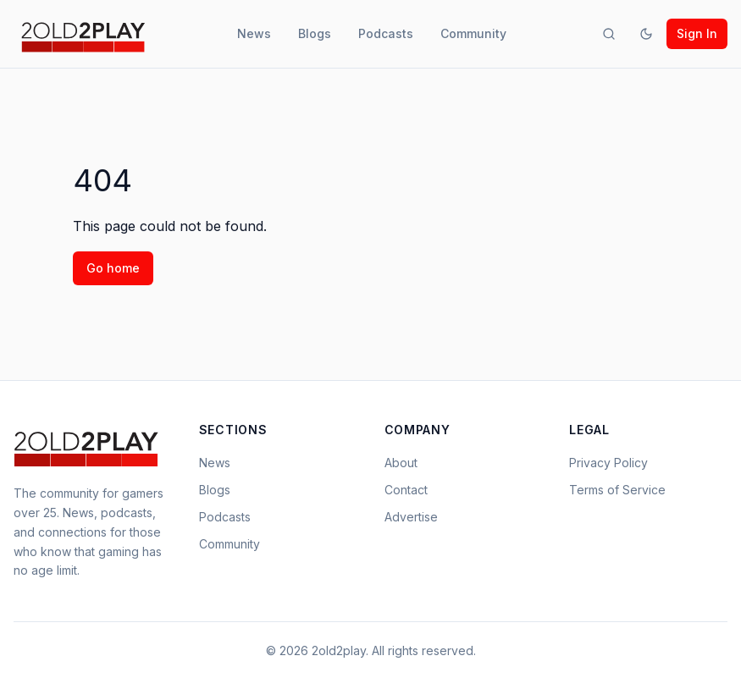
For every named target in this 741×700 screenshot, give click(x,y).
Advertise (411, 517)
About (401, 463)
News (254, 33)
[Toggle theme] (646, 34)
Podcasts (386, 33)
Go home (113, 268)
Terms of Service (617, 490)
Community (473, 33)
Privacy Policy (608, 463)
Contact (406, 490)
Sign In (697, 33)
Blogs (315, 33)
